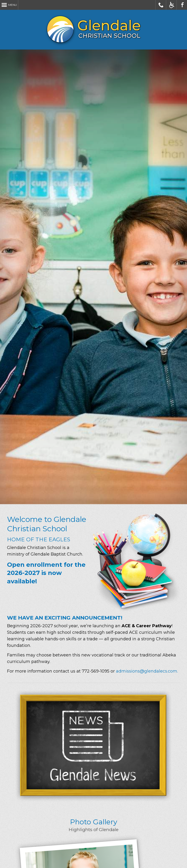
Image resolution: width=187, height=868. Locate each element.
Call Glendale (161, 5)
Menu (13, 5)
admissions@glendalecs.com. (147, 671)
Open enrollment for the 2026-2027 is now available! (46, 573)
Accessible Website (171, 5)
